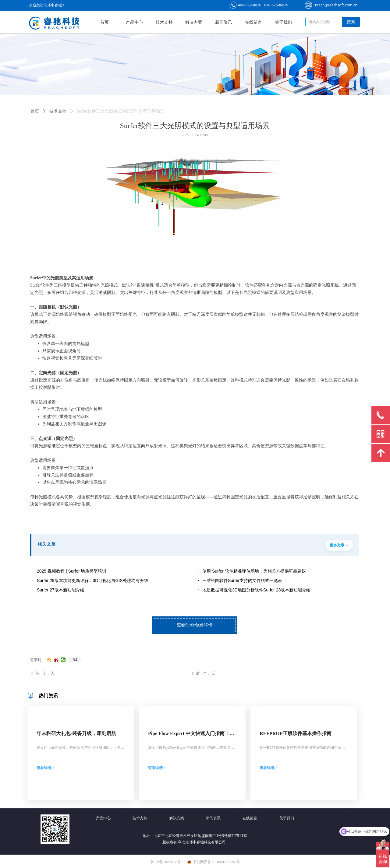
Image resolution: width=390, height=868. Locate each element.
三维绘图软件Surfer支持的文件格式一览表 (242, 580)
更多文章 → (339, 545)
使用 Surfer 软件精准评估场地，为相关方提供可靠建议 (254, 571)
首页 (35, 111)
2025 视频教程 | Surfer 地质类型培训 (72, 571)
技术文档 (58, 111)
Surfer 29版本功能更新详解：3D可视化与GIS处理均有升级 (93, 580)
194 (74, 660)
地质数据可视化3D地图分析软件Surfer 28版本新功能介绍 (256, 590)
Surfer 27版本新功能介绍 (61, 590)
